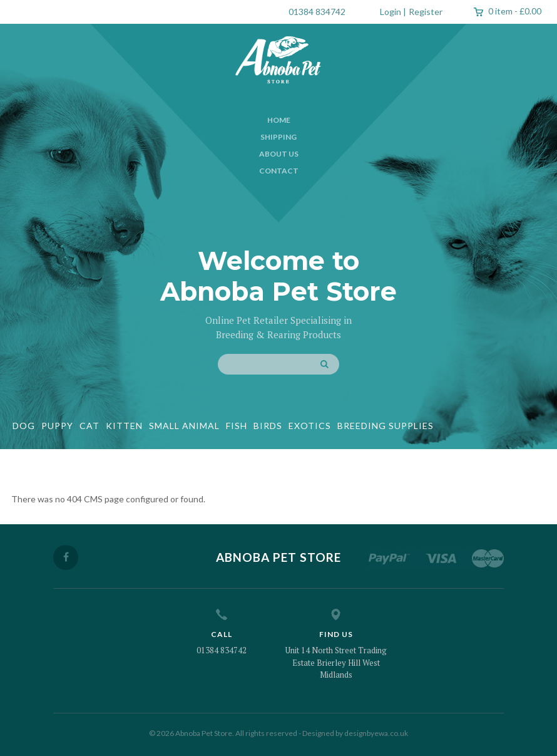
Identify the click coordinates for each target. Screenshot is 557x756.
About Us (279, 154)
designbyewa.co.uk (376, 733)
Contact (279, 171)
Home (279, 120)
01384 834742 (317, 12)
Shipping (278, 137)
